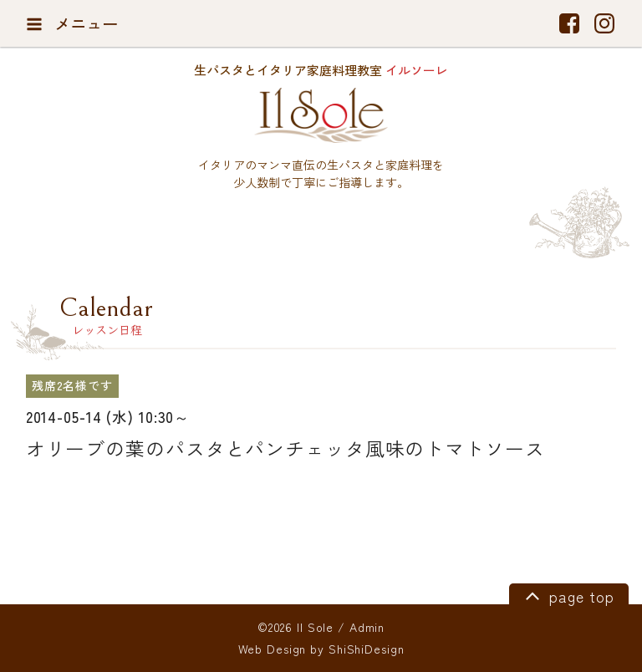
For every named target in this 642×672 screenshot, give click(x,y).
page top (567, 595)
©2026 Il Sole (296, 627)
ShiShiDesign (367, 649)
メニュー (72, 23)
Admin (367, 627)
